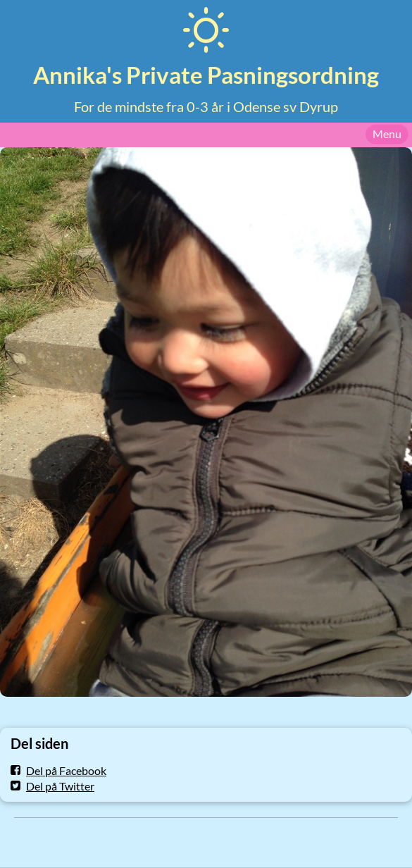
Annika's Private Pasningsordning (206, 75)
